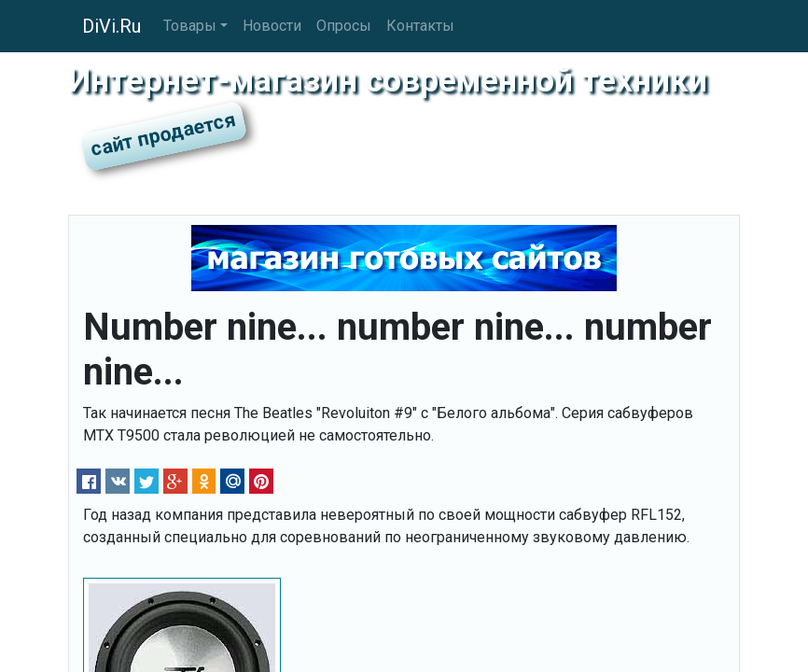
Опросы (344, 26)
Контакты (420, 26)
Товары (190, 26)
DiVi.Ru (111, 26)
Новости (272, 26)
